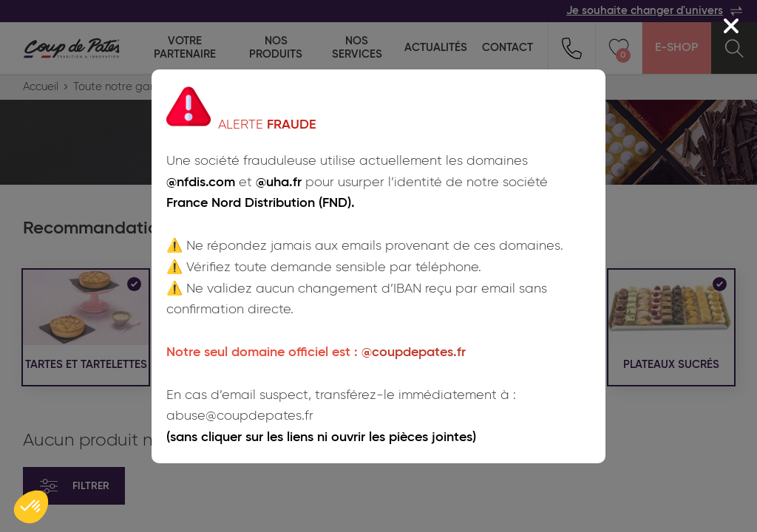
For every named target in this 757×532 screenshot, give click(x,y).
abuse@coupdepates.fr (240, 416)
